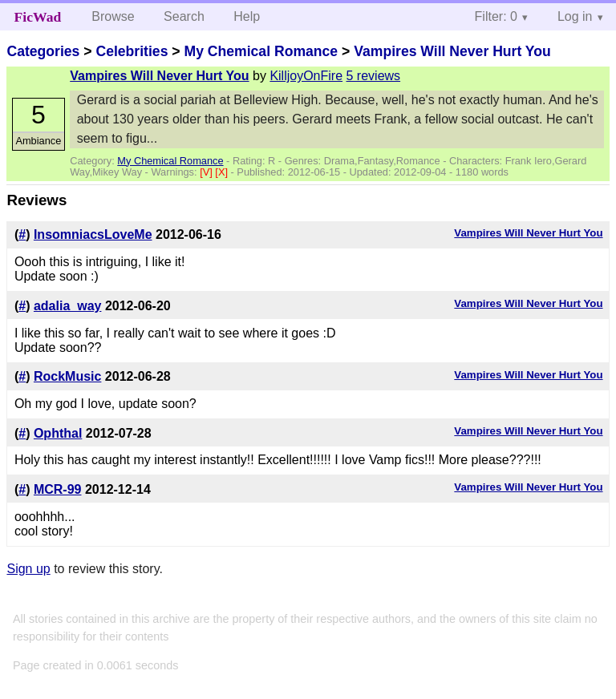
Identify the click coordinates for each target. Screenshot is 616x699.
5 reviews (374, 76)
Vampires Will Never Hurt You (452, 51)
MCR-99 (58, 489)
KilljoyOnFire (306, 76)
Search (184, 16)
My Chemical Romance (261, 51)
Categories (43, 51)
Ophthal (58, 433)
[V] (207, 172)
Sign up (28, 569)
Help (247, 16)
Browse (113, 16)
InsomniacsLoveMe (93, 234)
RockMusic (67, 376)
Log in (575, 16)
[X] (223, 172)
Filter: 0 (496, 16)
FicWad (38, 17)
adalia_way (68, 306)
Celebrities (132, 51)
